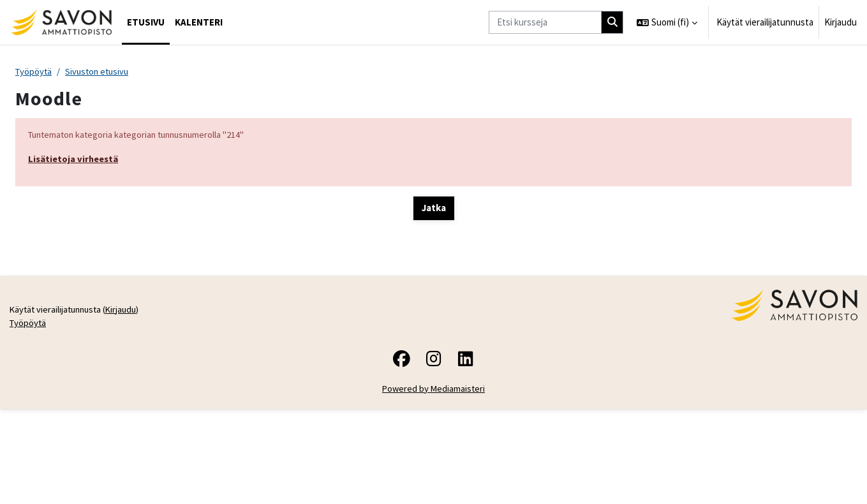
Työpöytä (34, 72)
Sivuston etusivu (100, 72)
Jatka (434, 210)
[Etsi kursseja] (545, 23)
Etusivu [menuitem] (146, 22)
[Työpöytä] (61, 22)
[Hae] (612, 23)
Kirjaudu (841, 22)
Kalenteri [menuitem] (199, 22)
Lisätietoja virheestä (75, 160)
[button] (667, 22)
